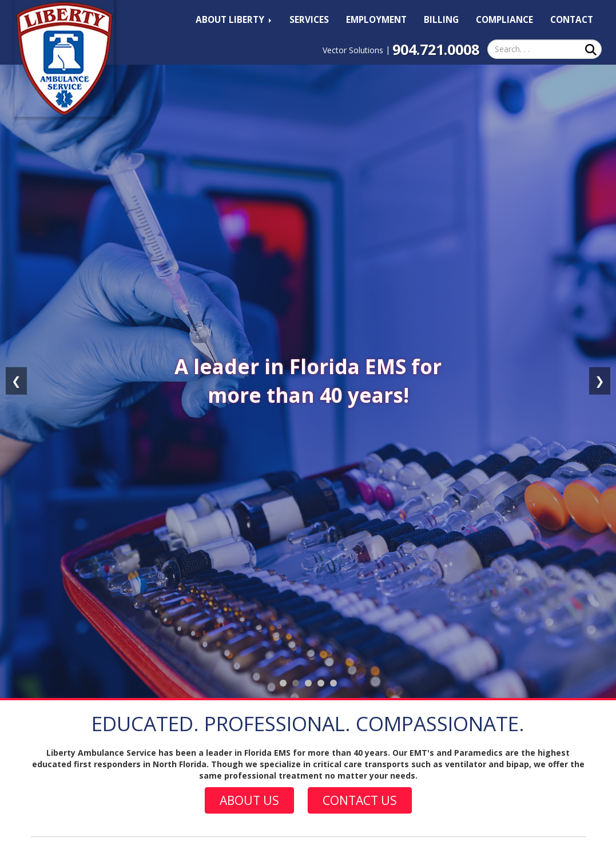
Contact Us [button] (360, 800)
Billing (441, 20)
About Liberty (233, 20)
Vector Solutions (353, 50)
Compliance (504, 20)
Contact (572, 20)
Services (309, 20)
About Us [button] (249, 800)
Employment (376, 20)
